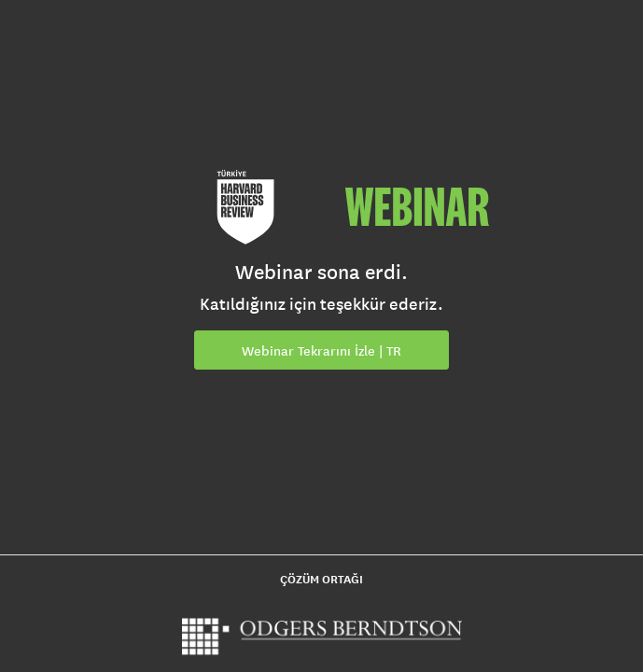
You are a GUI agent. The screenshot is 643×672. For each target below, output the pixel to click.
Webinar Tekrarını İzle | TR (321, 351)
